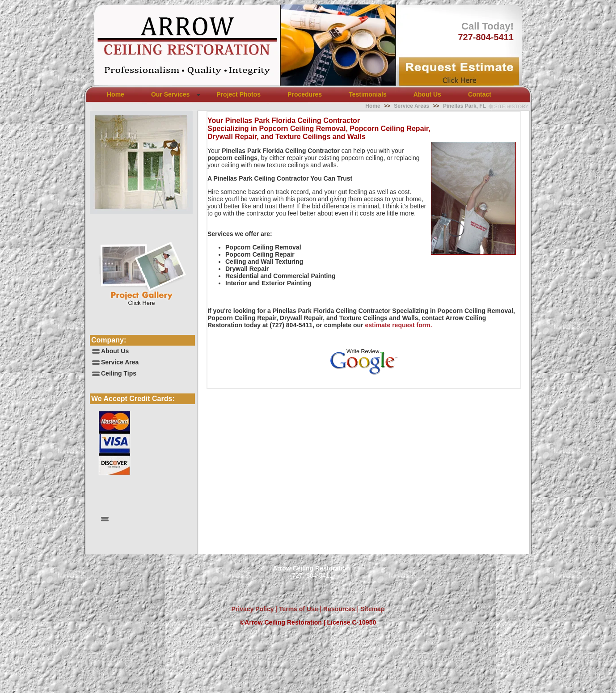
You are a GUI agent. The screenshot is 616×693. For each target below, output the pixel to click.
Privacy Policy (253, 609)
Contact (480, 94)
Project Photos (238, 94)
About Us (427, 94)
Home (116, 94)
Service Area (120, 362)
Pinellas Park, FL (464, 106)
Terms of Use (298, 609)
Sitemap (372, 609)
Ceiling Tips (119, 373)
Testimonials (368, 94)
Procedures (305, 94)
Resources (338, 609)
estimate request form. (398, 325)
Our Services (170, 94)
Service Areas (411, 106)
